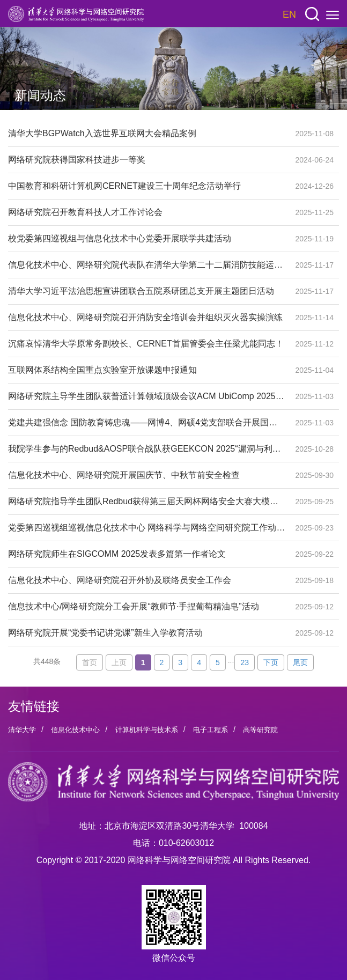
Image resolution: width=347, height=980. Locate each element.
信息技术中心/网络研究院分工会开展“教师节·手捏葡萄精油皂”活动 (147, 607)
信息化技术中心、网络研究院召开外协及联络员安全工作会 (147, 580)
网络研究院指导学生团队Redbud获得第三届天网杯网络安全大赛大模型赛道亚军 (147, 502)
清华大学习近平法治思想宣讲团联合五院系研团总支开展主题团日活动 (147, 291)
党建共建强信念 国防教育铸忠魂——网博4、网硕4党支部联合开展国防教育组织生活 (147, 423)
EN (289, 14)
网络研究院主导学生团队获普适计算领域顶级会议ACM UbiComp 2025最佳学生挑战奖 (147, 396)
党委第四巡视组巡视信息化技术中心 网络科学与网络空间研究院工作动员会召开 (147, 528)
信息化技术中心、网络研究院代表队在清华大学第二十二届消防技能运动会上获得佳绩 (147, 265)
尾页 (300, 662)
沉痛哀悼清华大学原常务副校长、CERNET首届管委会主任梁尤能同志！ (147, 344)
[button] (312, 14)
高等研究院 (260, 730)
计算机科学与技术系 (147, 730)
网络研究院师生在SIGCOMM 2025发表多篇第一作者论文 (147, 554)
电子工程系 (211, 730)
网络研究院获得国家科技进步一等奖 (147, 160)
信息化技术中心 (75, 730)
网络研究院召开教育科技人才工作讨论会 (147, 212)
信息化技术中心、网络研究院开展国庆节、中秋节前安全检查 (147, 475)
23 (245, 662)
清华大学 (22, 730)
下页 (271, 662)
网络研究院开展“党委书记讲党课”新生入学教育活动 (147, 633)
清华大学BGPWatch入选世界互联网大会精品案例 (147, 134)
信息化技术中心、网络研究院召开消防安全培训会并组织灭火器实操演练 (147, 318)
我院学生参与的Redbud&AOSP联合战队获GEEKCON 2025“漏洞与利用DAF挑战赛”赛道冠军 (147, 449)
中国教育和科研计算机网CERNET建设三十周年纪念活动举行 (147, 186)
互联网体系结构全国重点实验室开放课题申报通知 (147, 370)
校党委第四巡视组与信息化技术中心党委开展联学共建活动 (147, 239)
